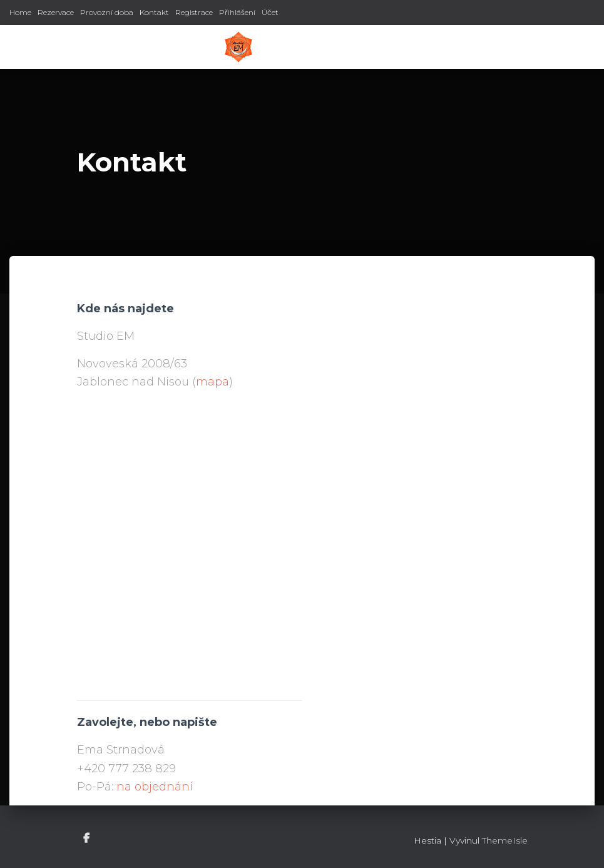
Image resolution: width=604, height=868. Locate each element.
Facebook (87, 839)
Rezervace (56, 12)
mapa (212, 382)
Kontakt (154, 12)
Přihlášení (237, 12)
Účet (270, 12)
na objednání (155, 787)
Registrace (194, 12)
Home (20, 12)
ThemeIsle (505, 840)
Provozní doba (107, 12)
